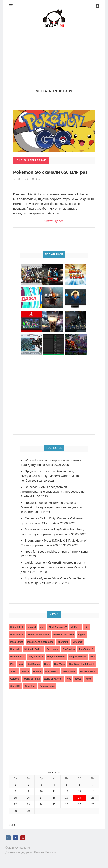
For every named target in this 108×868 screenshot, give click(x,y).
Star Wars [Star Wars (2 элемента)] (59, 664)
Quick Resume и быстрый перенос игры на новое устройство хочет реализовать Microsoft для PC (53, 567)
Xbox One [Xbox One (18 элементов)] (30, 686)
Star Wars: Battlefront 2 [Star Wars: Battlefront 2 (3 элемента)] (82, 664)
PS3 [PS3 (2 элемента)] (93, 657)
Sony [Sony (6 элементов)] (47, 664)
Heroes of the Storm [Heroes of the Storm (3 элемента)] (38, 635)
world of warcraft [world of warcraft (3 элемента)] (53, 679)
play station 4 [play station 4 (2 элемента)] (36, 657)
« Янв (12, 825)
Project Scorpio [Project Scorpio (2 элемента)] (78, 657)
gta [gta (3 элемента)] (87, 627)
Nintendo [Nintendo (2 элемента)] (15, 649)
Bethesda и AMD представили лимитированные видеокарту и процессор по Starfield (53, 492)
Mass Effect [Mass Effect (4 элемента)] (16, 642)
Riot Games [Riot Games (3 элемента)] (34, 664)
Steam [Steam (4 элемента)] (14, 671)
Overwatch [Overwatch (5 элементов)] (52, 649)
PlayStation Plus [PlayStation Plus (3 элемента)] (56, 657)
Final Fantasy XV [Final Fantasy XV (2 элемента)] (58, 627)
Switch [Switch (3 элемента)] (25, 671)
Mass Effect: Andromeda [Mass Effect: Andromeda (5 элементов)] (40, 642)
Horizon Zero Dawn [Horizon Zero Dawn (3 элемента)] (64, 635)
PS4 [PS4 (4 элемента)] (12, 664)
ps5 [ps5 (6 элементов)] (21, 664)
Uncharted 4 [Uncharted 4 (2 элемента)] (52, 671)
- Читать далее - (54, 221)
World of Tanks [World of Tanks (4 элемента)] (32, 679)
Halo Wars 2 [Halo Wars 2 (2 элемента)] (17, 635)
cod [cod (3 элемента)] (42, 627)
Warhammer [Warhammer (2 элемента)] (69, 671)
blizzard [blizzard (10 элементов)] (32, 627)
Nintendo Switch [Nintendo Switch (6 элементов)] (33, 649)
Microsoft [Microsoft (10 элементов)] (63, 642)
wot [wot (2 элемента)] (69, 679)
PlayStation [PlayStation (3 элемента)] (69, 649)
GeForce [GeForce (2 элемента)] (76, 627)
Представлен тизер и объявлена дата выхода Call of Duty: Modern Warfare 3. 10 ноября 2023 (50, 476)
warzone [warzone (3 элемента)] (15, 679)
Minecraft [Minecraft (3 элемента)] (78, 642)
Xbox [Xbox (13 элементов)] (88, 679)
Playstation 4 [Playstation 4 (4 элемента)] (17, 657)
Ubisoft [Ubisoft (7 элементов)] (37, 671)
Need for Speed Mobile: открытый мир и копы (56, 551)
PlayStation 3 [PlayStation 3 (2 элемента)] (86, 649)
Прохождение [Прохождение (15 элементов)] (47, 686)
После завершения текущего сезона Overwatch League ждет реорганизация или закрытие (51, 507)
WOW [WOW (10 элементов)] (78, 679)
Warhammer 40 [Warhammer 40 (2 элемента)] (88, 671)
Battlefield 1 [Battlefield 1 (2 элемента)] (17, 627)
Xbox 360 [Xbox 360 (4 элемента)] (15, 686)
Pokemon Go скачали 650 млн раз (50, 172)
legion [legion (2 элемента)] (82, 635)
